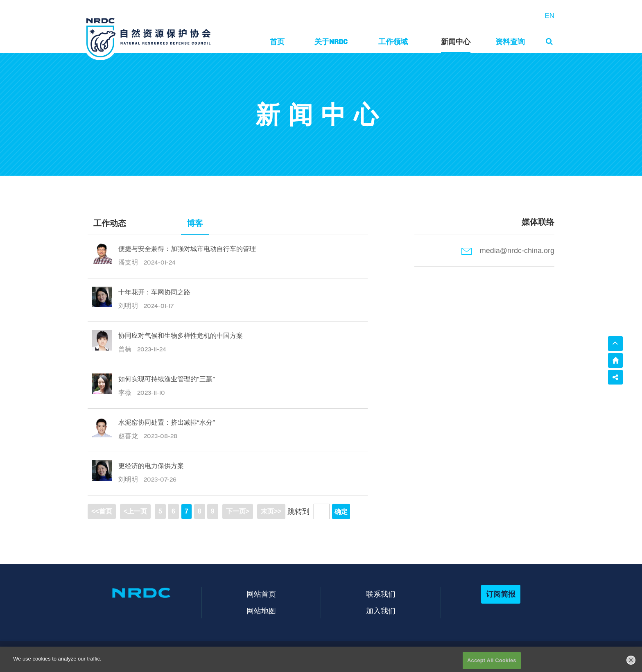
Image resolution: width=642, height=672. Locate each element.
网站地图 (261, 611)
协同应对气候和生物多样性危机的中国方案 (181, 336)
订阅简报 (501, 594)
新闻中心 (456, 42)
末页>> (271, 511)
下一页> (238, 511)
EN (549, 16)
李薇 (126, 393)
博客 (195, 223)
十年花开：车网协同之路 (154, 292)
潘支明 (129, 262)
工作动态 (110, 223)
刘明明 (129, 306)
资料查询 (510, 42)
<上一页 (135, 511)
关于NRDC (331, 42)
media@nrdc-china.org (508, 251)
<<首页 (102, 511)
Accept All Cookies (492, 663)
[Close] (631, 663)
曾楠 (126, 349)
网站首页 (261, 594)
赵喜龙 (129, 436)
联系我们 (381, 594)
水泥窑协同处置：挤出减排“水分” (167, 422)
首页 (277, 42)
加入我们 (381, 611)
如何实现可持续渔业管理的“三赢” (167, 379)
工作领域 (393, 42)
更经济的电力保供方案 (151, 466)
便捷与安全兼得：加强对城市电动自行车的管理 (187, 249)
